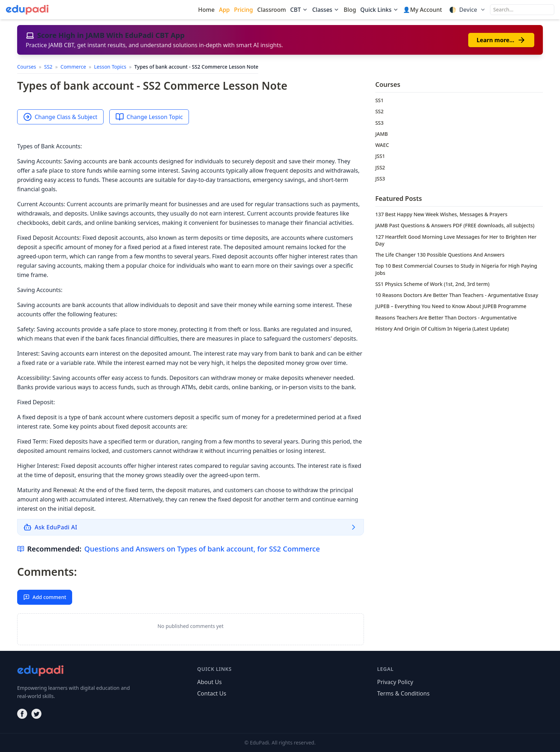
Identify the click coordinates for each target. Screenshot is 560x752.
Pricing (243, 10)
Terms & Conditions (403, 693)
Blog (350, 10)
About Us (209, 682)
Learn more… (501, 40)
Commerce (74, 67)
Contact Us (212, 693)
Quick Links (379, 10)
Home (206, 10)
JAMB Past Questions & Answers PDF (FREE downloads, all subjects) (455, 225)
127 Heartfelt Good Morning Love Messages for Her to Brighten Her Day (456, 240)
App (224, 10)
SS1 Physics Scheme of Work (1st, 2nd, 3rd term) (432, 284)
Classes (326, 10)
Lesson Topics (111, 67)
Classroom (271, 10)
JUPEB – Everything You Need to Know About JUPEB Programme (451, 306)
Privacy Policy (395, 682)
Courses (27, 67)
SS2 (49, 67)
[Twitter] (36, 714)
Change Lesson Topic (149, 117)
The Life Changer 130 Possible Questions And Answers (440, 255)
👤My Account (422, 10)
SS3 (379, 123)
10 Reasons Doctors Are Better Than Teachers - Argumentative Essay (457, 295)
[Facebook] (22, 714)
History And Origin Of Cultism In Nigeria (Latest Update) (442, 329)
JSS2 (380, 167)
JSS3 (380, 179)
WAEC (382, 145)
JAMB (382, 134)
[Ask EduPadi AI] (191, 527)
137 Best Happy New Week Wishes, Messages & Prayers (441, 214)
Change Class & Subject (60, 117)
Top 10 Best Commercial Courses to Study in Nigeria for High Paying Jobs (456, 269)
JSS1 (380, 156)
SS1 (379, 100)
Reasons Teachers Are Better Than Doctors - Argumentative (446, 318)
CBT (299, 10)
